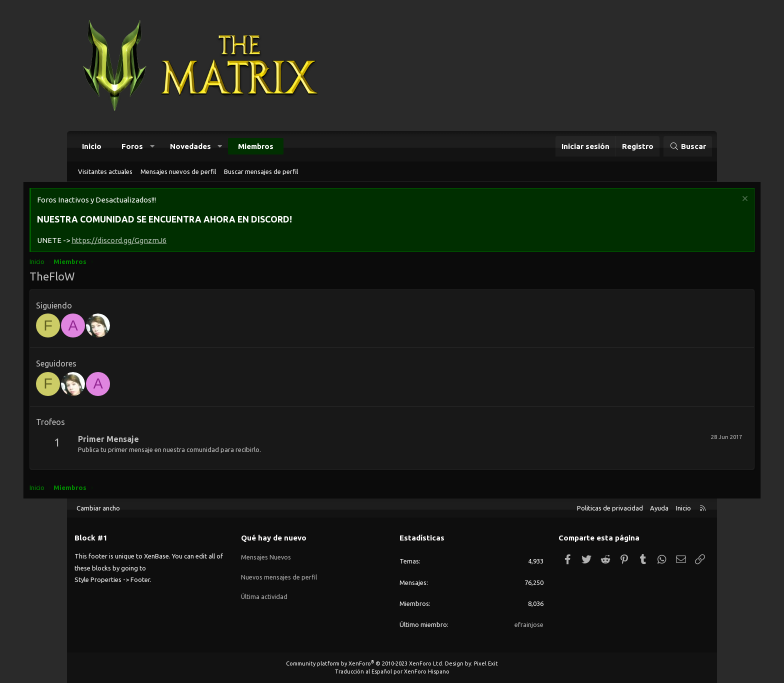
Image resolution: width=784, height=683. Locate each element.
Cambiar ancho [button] (98, 508)
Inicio (92, 146)
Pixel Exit (486, 663)
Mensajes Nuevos (266, 555)
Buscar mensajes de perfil (261, 171)
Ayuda (659, 508)
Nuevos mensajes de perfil (279, 573)
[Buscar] (688, 146)
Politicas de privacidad (610, 508)
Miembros (256, 146)
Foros (132, 146)
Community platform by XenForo (365, 663)
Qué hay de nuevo (274, 538)
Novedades (190, 146)
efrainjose (529, 624)
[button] (152, 146)
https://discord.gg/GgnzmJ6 (164, 242)
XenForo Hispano (427, 671)
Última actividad (265, 591)
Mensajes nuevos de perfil (178, 171)
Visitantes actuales (105, 171)
